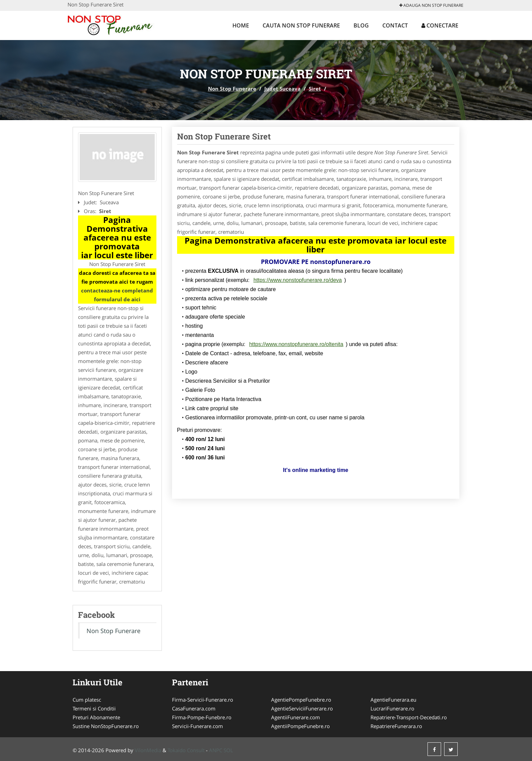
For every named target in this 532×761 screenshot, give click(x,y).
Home (241, 25)
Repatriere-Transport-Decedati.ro (409, 717)
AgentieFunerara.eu (393, 700)
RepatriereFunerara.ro (396, 726)
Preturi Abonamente (96, 717)
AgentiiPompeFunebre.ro (300, 726)
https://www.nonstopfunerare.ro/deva (298, 280)
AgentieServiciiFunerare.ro (302, 708)
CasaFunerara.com (194, 708)
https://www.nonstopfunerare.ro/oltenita (296, 344)
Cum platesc (87, 700)
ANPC (216, 750)
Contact (395, 25)
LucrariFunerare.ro (392, 708)
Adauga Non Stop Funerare (431, 5)
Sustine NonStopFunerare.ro (106, 726)
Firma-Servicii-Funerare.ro (203, 700)
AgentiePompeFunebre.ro (301, 700)
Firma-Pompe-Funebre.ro (202, 717)
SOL (228, 750)
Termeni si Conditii (94, 708)
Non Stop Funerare (232, 89)
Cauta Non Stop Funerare (301, 25)
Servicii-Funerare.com (197, 726)
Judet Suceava (282, 89)
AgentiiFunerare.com (296, 717)
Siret (315, 89)
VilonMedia (148, 750)
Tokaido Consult (186, 750)
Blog (361, 25)
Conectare (440, 25)
